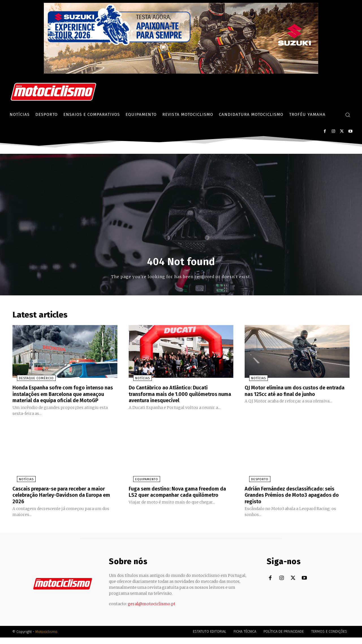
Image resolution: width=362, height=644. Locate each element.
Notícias (138, 380)
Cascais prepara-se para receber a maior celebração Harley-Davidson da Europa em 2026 (61, 502)
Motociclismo (46, 638)
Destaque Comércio (32, 380)
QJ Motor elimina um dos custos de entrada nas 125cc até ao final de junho (295, 392)
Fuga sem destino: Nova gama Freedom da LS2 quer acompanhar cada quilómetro (179, 502)
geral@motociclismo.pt (152, 610)
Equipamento (142, 486)
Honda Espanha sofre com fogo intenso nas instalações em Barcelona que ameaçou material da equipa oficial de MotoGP (63, 398)
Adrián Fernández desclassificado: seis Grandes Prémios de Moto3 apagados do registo (295, 502)
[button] (348, 115)
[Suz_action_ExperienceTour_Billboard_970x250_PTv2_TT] (181, 72)
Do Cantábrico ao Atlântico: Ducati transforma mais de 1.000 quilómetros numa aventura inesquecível (178, 395)
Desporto (255, 486)
